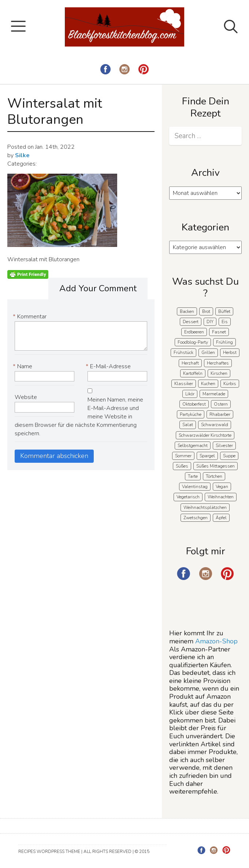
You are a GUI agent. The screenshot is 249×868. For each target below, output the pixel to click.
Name (23, 367)
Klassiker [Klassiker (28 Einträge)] (184, 384)
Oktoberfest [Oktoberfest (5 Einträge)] (194, 404)
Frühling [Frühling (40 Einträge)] (224, 342)
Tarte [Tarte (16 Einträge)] (193, 476)
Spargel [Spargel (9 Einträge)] (207, 456)
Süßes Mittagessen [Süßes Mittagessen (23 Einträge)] (215, 466)
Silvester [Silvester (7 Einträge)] (224, 446)
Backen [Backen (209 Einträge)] (187, 311)
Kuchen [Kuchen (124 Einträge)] (208, 384)
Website (26, 397)
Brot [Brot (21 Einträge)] (206, 311)
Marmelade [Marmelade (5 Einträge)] (214, 394)
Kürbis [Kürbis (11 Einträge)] (230, 384)
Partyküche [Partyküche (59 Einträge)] (191, 414)
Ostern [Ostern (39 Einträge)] (221, 404)
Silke (22, 155)
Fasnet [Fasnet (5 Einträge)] (219, 332)
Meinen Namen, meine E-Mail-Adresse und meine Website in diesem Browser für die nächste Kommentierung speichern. (79, 416)
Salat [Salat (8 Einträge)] (188, 425)
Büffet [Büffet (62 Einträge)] (224, 311)
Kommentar (31, 317)
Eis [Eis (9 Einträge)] (225, 322)
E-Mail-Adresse (109, 367)
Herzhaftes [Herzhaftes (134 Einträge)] (218, 363)
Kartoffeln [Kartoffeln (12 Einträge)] (193, 373)
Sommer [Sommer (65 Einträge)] (183, 456)
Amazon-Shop (216, 641)
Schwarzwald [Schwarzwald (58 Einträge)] (215, 425)
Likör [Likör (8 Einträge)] (190, 394)
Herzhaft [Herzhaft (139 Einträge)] (190, 363)
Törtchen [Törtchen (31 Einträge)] (214, 476)
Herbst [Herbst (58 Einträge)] (230, 352)
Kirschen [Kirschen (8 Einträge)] (219, 373)
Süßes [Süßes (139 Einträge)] (182, 466)
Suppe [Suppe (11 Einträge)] (229, 456)
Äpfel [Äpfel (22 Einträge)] (221, 518)
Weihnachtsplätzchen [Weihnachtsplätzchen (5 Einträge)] (205, 507)
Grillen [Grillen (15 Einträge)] (208, 352)
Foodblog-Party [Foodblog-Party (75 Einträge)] (193, 342)
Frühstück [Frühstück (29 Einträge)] (183, 352)
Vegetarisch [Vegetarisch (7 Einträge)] (188, 497)
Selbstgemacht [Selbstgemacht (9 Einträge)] (193, 446)
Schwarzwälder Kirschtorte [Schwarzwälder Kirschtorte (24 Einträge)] (205, 435)
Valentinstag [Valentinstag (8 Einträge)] (195, 487)
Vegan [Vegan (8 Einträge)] (222, 487)
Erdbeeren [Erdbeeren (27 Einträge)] (194, 332)
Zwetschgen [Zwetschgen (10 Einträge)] (196, 518)
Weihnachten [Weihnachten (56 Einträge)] (221, 497)
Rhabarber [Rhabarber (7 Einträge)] (220, 414)
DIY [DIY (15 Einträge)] (210, 322)
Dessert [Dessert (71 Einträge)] (191, 322)
